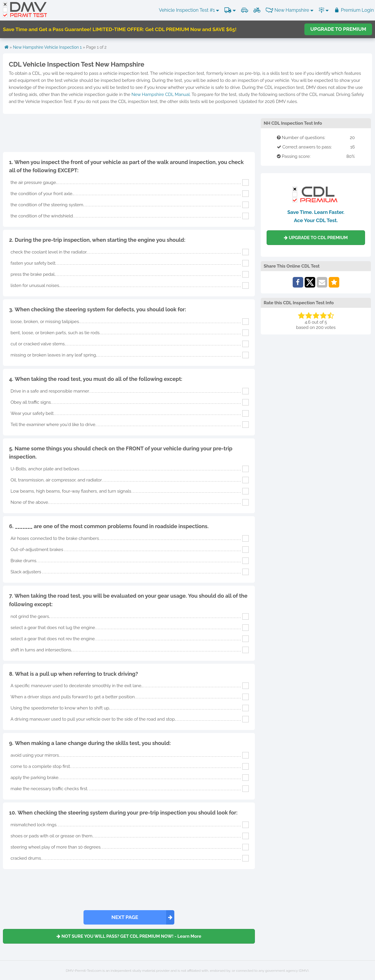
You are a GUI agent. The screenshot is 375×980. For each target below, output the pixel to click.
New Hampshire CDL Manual (161, 94)
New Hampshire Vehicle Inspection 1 (47, 47)
